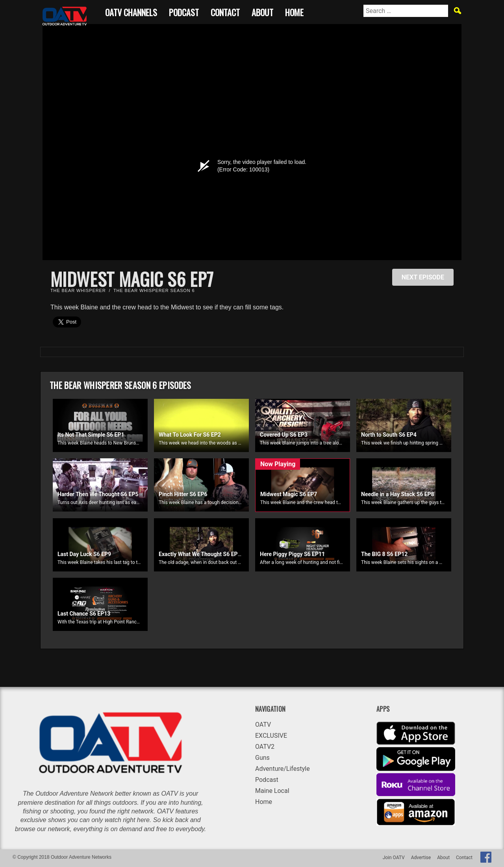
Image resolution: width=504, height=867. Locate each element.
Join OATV (394, 858)
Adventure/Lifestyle (283, 769)
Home (294, 11)
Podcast (184, 11)
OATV (263, 725)
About (262, 11)
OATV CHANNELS (131, 11)
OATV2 (265, 747)
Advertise (421, 858)
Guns (262, 758)
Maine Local (272, 791)
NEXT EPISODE (423, 277)
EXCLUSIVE (271, 736)
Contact (225, 11)
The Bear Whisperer (78, 290)
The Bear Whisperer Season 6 (154, 290)
